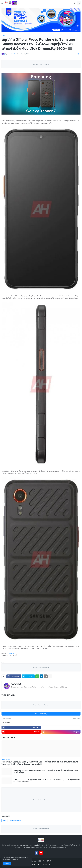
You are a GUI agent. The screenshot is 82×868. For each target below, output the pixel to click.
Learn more (15, 859)
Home (3, 35)
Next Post (76, 719)
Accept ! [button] (7, 863)
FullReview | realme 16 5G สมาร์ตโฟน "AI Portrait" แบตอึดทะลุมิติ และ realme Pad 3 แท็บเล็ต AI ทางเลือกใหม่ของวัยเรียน (47, 781)
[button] (2, 3)
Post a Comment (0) (41, 714)
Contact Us (47, 865)
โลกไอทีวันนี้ (16, 684)
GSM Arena (11, 653)
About (39, 865)
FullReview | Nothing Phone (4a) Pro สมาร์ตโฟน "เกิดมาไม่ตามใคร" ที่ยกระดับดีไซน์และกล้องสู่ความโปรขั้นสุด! (46, 771)
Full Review (15, 821)
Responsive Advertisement (41, 64)
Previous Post (7, 719)
